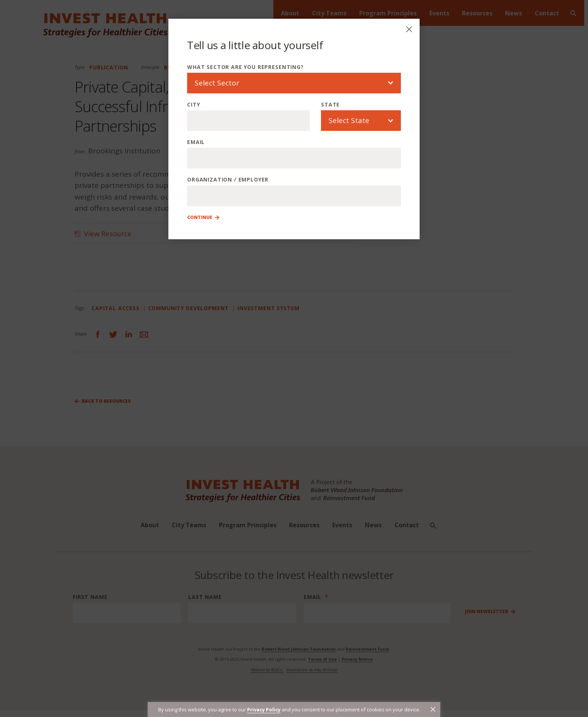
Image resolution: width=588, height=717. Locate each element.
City (193, 104)
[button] (433, 709)
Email (196, 142)
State (330, 104)
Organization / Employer (228, 179)
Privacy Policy (264, 709)
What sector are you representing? (245, 67)
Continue (200, 217)
